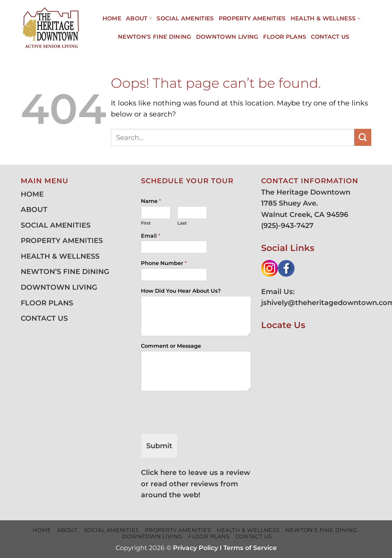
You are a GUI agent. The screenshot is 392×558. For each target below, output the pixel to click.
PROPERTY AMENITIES (252, 18)
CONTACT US (330, 37)
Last (182, 223)
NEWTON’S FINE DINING (155, 37)
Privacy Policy (195, 548)
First (146, 223)
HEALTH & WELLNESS (325, 18)
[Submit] (363, 137)
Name (151, 201)
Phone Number (164, 263)
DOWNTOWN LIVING (227, 37)
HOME (112, 18)
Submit (159, 446)
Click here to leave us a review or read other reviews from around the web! (195, 484)
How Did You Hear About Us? (181, 291)
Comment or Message (171, 346)
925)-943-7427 (288, 225)
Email (151, 236)
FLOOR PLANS (285, 37)
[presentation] (192, 423)
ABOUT (139, 18)
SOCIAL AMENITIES (185, 18)
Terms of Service (250, 548)
